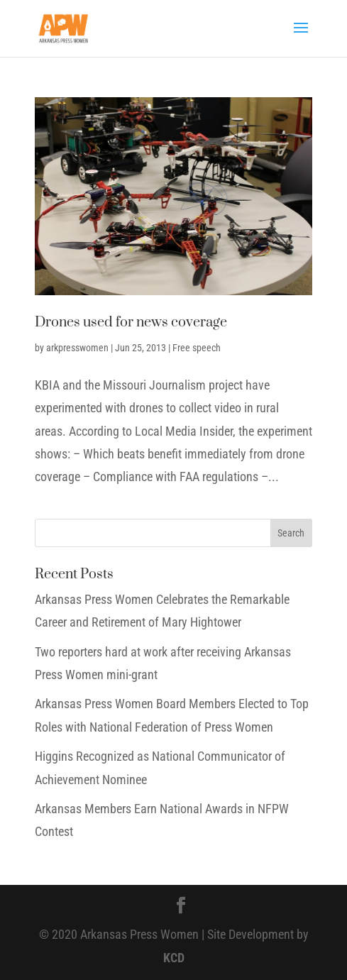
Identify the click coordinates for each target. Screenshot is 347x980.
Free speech (197, 348)
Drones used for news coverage (131, 323)
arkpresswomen (77, 348)
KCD (174, 958)
